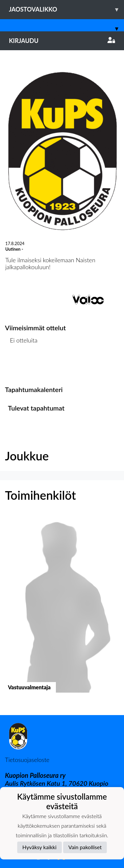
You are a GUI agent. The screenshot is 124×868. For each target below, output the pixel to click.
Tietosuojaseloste (27, 760)
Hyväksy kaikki (40, 847)
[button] (62, 610)
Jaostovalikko (66, 9)
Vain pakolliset (85, 847)
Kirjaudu (62, 41)
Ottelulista (21, 366)
